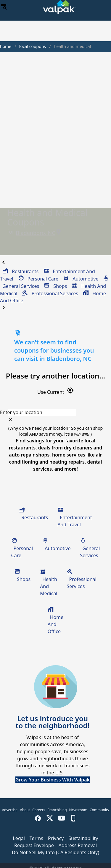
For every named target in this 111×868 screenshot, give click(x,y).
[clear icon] (11, 419)
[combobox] (55, 412)
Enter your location (21, 412)
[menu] (4, 7)
